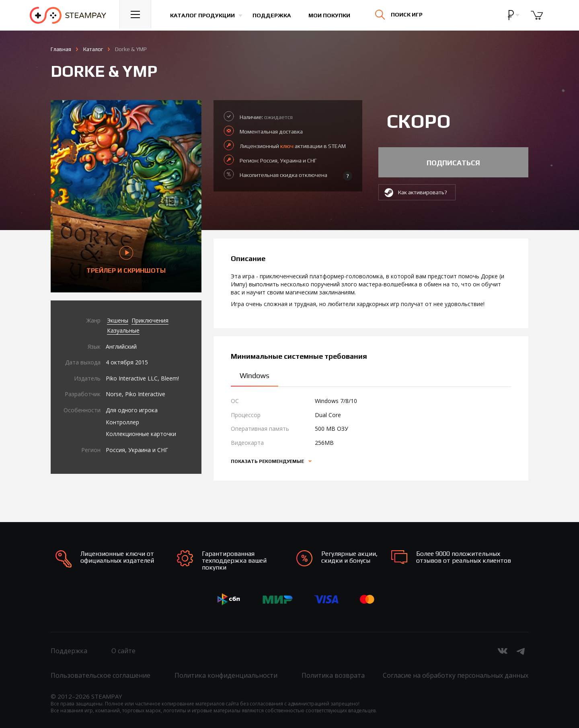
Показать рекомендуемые (268, 461)
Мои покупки (331, 15)
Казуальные (123, 330)
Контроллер (122, 422)
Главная (61, 49)
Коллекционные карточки (141, 434)
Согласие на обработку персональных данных (456, 675)
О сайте (123, 651)
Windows (255, 375)
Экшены (118, 320)
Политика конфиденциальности (226, 675)
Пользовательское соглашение (101, 675)
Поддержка (274, 15)
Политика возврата (333, 675)
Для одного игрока (132, 410)
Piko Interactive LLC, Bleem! (142, 378)
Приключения (150, 320)
